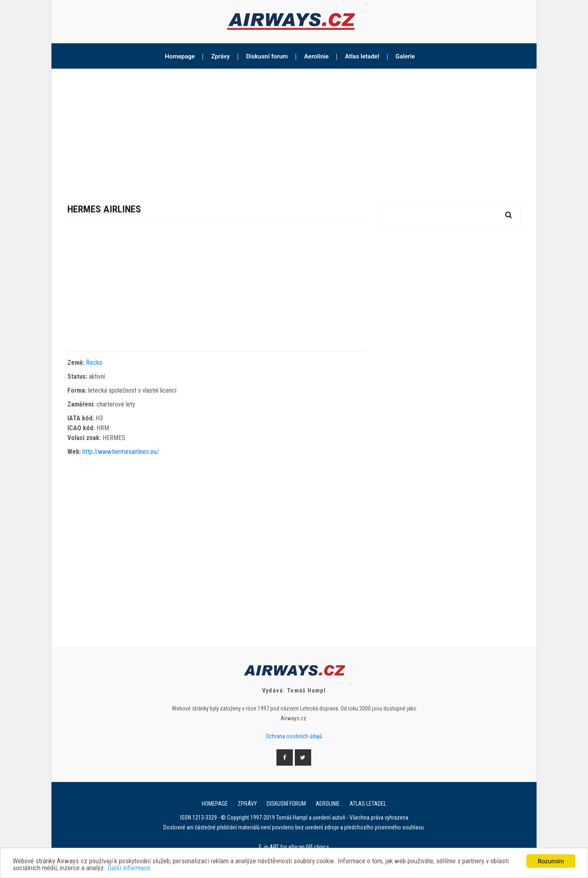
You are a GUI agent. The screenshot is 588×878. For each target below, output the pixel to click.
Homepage (180, 56)
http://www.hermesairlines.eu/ (121, 452)
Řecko (94, 363)
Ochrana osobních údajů (294, 736)
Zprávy (220, 56)
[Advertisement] (294, 130)
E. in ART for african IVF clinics (294, 847)
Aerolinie (316, 56)
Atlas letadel (362, 56)
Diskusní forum (267, 56)
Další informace (129, 868)
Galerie (405, 56)
